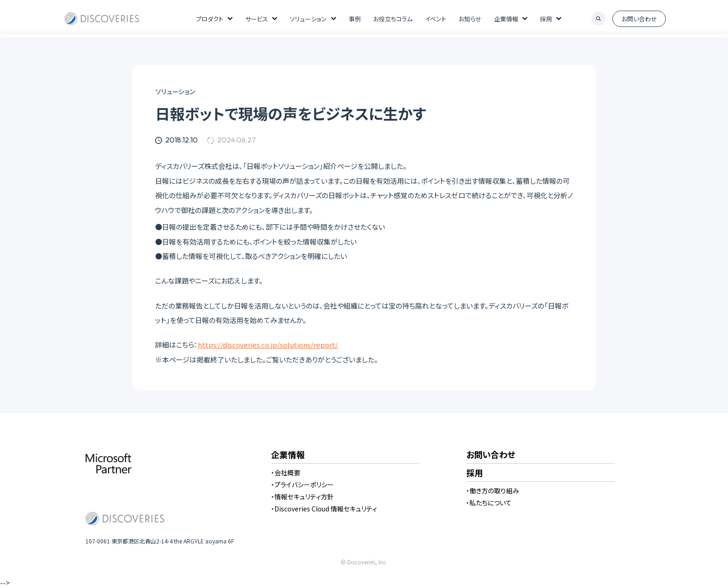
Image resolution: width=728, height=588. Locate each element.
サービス (257, 19)
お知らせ (470, 19)
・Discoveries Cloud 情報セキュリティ (324, 509)
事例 (355, 19)
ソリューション (308, 19)
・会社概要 (286, 472)
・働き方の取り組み (493, 491)
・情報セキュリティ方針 (302, 497)
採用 (546, 19)
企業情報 (506, 19)
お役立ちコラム (393, 19)
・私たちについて (489, 503)
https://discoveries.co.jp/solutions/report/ (268, 345)
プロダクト (210, 19)
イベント (435, 19)
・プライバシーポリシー (302, 485)
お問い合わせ (639, 19)
